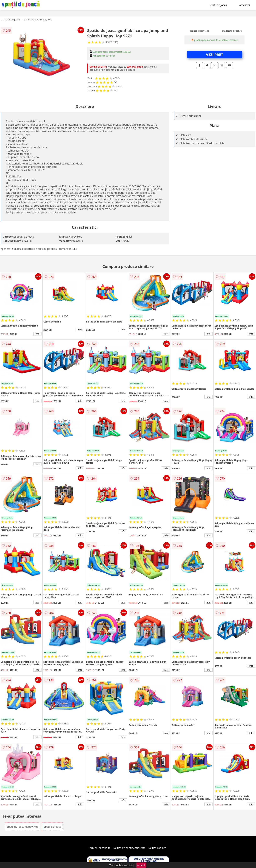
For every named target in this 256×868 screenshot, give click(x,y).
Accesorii (244, 5)
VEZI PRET (214, 54)
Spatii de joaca (218, 5)
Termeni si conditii (99, 848)
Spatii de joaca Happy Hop (38, 20)
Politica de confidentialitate (129, 848)
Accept (141, 865)
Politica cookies (157, 848)
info (37, 334)
